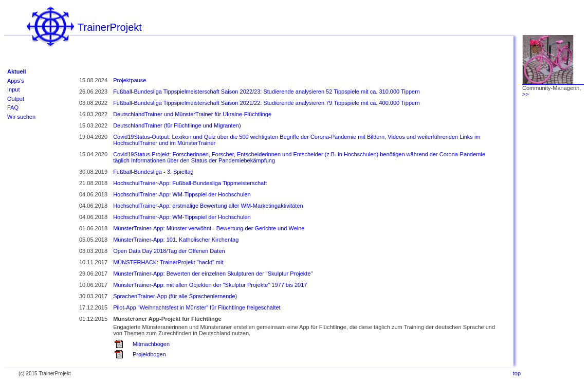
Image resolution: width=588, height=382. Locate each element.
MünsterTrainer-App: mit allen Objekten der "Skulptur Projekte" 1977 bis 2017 (210, 285)
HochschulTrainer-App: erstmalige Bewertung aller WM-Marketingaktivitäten (208, 206)
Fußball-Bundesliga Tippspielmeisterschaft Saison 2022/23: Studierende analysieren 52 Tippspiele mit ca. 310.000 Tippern (267, 92)
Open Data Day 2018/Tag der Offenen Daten (169, 251)
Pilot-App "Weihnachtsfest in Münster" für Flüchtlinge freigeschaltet (197, 307)
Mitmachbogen (151, 344)
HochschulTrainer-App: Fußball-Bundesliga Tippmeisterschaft (190, 183)
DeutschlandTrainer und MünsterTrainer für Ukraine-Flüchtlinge (192, 114)
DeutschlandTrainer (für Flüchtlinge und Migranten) (177, 125)
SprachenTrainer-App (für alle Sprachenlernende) (175, 296)
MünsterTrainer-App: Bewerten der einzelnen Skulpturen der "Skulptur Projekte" (213, 274)
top (517, 373)
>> (526, 94)
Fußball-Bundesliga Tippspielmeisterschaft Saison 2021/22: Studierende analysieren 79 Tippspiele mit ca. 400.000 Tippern (267, 103)
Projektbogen (149, 354)
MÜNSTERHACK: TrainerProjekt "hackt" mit (168, 262)
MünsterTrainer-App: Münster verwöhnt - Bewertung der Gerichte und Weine (209, 228)
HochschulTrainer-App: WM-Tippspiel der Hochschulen (182, 194)
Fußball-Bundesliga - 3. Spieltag (153, 172)
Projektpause (130, 80)
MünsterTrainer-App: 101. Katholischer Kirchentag (176, 240)
